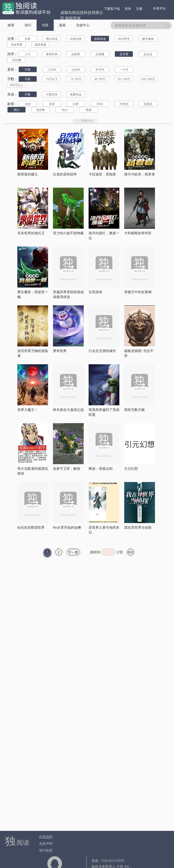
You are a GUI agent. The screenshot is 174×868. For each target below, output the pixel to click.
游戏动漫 (100, 39)
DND (100, 104)
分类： (12, 38)
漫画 (62, 25)
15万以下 (52, 79)
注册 (139, 9)
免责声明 (46, 843)
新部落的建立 (28, 174)
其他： (12, 94)
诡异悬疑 (41, 45)
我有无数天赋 (134, 410)
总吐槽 (17, 60)
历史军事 (17, 45)
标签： (12, 104)
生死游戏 (95, 292)
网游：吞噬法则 (101, 468)
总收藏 (100, 54)
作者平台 (159, 8)
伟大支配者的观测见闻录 (33, 471)
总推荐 (76, 54)
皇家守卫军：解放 (67, 468)
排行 (28, 25)
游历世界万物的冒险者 (33, 353)
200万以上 (16, 85)
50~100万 (124, 79)
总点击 (148, 54)
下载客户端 (112, 9)
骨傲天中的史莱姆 (138, 292)
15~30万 (76, 79)
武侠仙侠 (76, 39)
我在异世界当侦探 (138, 527)
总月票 (124, 54)
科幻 (65, 110)
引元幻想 (131, 468)
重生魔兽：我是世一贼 (33, 294)
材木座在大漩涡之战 (68, 410)
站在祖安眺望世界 (31, 527)
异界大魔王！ (28, 410)
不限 (28, 70)
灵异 (52, 104)
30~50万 (100, 79)
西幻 (17, 110)
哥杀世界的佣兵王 (31, 233)
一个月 (124, 70)
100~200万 (148, 79)
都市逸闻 (148, 39)
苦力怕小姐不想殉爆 (68, 233)
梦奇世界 (60, 351)
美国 (89, 110)
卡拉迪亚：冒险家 (102, 174)
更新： (12, 69)
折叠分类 (85, 121)
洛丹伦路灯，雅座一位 (104, 235)
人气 (28, 54)
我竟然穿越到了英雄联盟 (104, 412)
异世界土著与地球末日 (104, 530)
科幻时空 (124, 39)
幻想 (76, 104)
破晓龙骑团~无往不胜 (139, 353)
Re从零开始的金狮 (67, 527)
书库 (45, 25)
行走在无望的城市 (102, 351)
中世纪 (124, 104)
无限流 (148, 104)
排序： (12, 54)
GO (130, 552)
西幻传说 (52, 39)
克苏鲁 (41, 110)
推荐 (11, 25)
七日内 (76, 70)
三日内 (52, 70)
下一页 (73, 552)
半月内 (100, 70)
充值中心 (83, 25)
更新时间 (52, 54)
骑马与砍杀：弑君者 (140, 174)
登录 (128, 9)
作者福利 (46, 837)
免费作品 (76, 94)
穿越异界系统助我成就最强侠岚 (68, 294)
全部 (28, 39)
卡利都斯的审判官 (138, 233)
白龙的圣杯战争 (65, 174)
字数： (12, 79)
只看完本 (52, 94)
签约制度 (46, 850)
